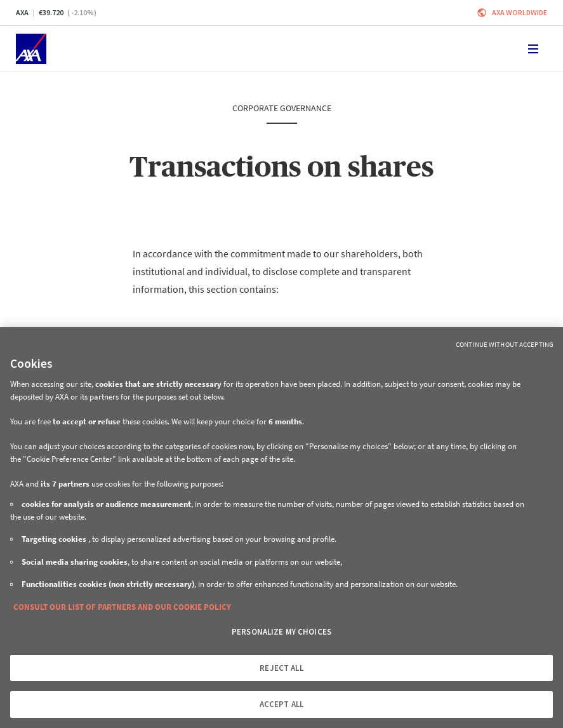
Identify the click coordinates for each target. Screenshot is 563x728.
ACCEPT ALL (281, 704)
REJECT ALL (281, 668)
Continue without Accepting (505, 344)
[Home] (31, 49)
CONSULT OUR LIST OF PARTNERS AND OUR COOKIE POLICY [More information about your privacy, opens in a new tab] (122, 607)
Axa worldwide (520, 12)
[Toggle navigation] (533, 49)
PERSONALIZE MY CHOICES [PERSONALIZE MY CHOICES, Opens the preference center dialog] (281, 632)
